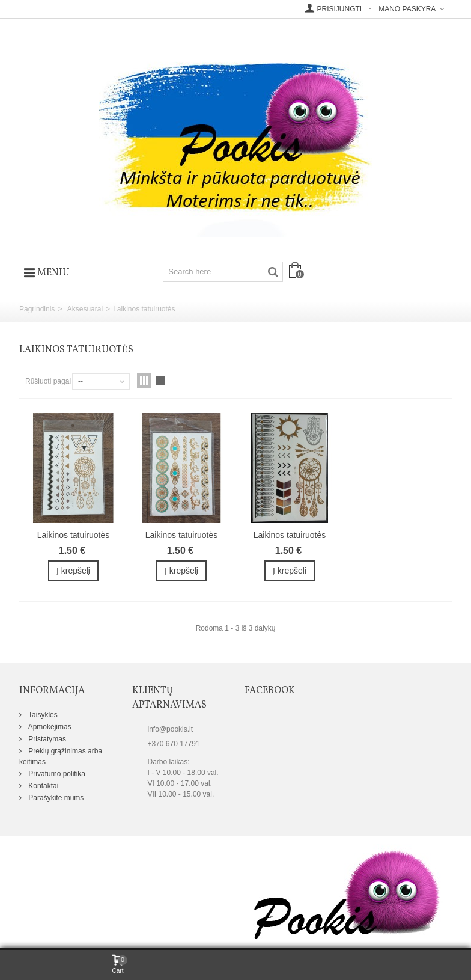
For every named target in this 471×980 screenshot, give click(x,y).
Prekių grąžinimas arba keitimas (61, 756)
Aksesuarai (85, 309)
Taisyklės (42, 715)
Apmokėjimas (49, 727)
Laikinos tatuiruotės (74, 535)
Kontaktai (42, 786)
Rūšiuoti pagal (48, 381)
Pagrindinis (37, 309)
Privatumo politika (56, 774)
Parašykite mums (55, 798)
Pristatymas (46, 739)
